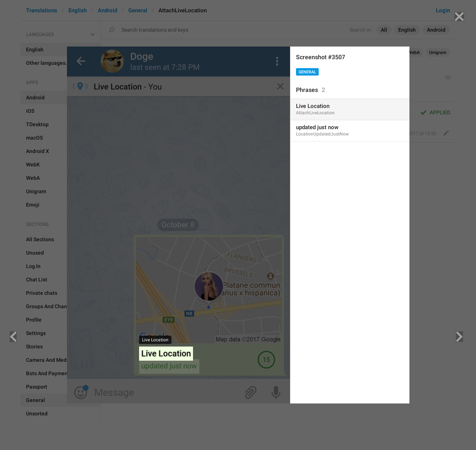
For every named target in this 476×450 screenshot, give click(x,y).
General (307, 72)
